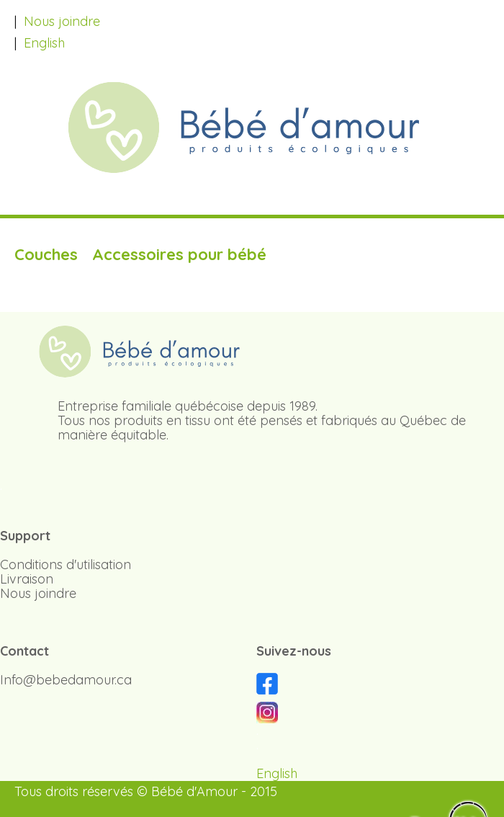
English (44, 43)
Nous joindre (62, 21)
